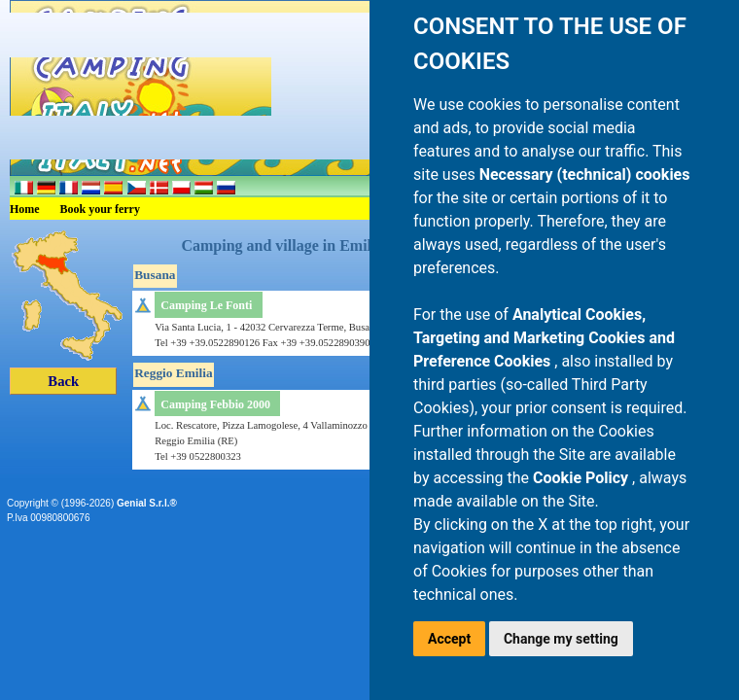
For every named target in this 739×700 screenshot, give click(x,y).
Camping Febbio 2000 (215, 404)
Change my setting (561, 639)
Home (25, 209)
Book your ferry (100, 209)
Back (63, 381)
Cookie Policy (582, 478)
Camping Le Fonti (206, 305)
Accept (449, 639)
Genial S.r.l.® (147, 503)
